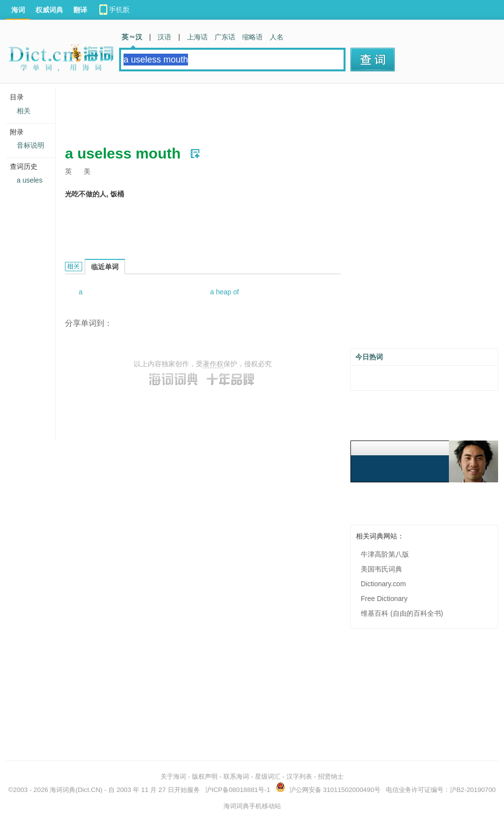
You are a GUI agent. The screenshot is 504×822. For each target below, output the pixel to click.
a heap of (224, 292)
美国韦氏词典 (381, 569)
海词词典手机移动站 (252, 806)
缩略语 (252, 37)
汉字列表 (299, 776)
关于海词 (173, 776)
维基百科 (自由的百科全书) (402, 613)
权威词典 (49, 10)
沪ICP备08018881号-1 (238, 790)
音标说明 (31, 145)
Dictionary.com (383, 584)
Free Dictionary (384, 599)
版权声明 (205, 776)
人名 (277, 37)
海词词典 (63, 790)
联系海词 (236, 776)
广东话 (225, 37)
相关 (24, 111)
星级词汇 (268, 776)
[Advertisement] (244, 111)
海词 (18, 10)
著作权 (213, 364)
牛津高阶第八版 (385, 554)
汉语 (164, 37)
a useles (30, 180)
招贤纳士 (331, 776)
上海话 (197, 37)
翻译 (80, 10)
